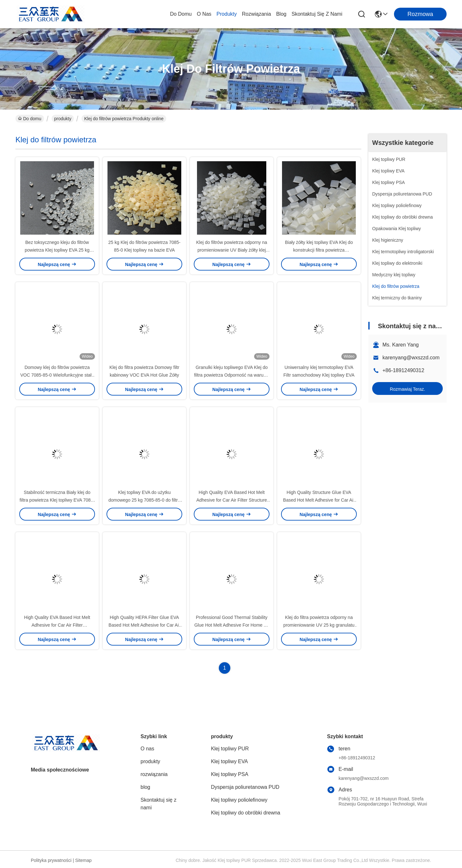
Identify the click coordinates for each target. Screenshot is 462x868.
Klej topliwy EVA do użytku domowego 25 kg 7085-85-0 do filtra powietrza (144, 500)
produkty (227, 14)
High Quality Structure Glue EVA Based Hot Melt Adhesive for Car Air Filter (319, 500)
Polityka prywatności (51, 860)
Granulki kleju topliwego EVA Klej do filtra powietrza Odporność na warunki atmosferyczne (232, 375)
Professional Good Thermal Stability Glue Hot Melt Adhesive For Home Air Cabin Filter (232, 625)
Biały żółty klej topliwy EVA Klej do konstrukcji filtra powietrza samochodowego (319, 250)
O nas (204, 14)
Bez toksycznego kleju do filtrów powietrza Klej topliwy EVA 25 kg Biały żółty (57, 250)
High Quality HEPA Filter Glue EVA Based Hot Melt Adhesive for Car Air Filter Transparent (144, 625)
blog (281, 14)
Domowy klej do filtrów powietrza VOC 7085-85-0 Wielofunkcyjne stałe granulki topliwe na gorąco (57, 375)
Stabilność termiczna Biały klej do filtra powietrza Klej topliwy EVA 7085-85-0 (57, 500)
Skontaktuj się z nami (317, 14)
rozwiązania (257, 14)
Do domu (181, 14)
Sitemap (83, 860)
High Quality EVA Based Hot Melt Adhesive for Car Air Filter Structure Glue (232, 500)
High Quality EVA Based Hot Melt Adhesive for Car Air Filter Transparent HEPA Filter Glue (57, 625)
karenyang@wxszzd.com (411, 358)
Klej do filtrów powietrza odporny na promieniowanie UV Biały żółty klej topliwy (231, 250)
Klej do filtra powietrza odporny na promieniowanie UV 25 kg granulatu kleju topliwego (319, 625)
